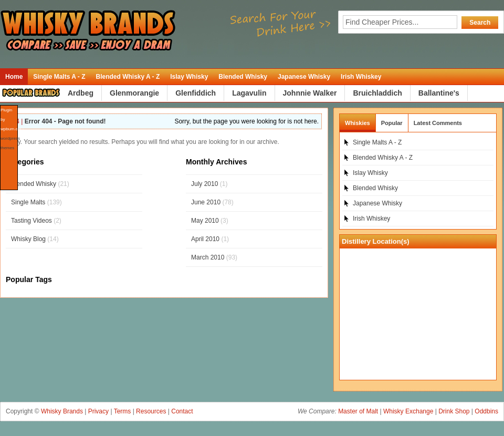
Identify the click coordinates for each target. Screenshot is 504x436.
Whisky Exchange (408, 411)
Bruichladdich (377, 93)
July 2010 (204, 184)
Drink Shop (454, 411)
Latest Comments (438, 123)
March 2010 (208, 257)
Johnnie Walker (310, 93)
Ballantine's (439, 93)
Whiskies (358, 123)
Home (14, 77)
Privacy (98, 411)
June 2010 (206, 202)
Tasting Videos (31, 221)
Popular (392, 123)
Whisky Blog (28, 239)
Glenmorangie (134, 93)
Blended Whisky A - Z (128, 77)
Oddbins (486, 411)
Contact (182, 411)
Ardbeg (81, 93)
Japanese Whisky (304, 77)
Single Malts (28, 202)
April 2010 (205, 239)
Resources (151, 411)
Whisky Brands (62, 411)
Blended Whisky (243, 77)
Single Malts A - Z (59, 77)
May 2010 (205, 221)
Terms (123, 411)
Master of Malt (358, 411)
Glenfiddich (196, 93)
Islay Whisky (189, 77)
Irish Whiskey (361, 77)
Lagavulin (249, 93)
